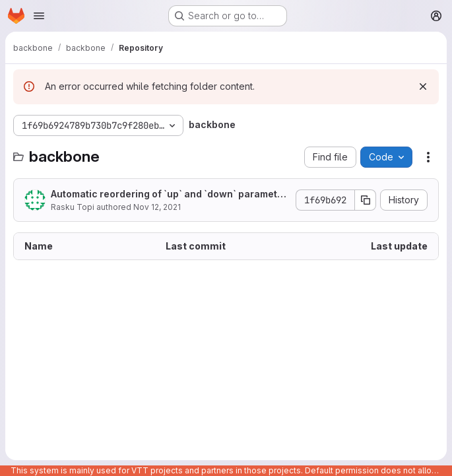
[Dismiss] (423, 86)
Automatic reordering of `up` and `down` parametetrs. (169, 194)
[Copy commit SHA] (366, 200)
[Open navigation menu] (39, 16)
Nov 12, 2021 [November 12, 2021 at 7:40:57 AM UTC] (157, 207)
